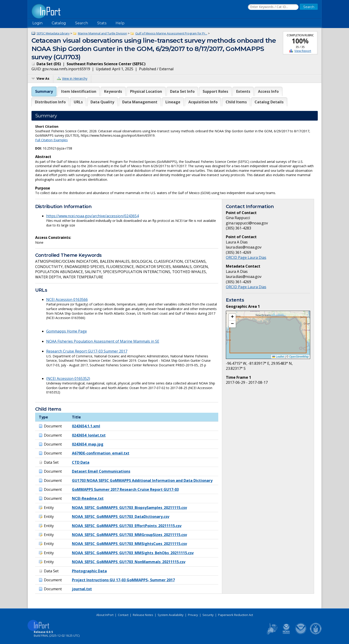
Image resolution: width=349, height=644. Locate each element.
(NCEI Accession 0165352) (68, 378)
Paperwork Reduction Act (236, 615)
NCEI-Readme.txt (88, 498)
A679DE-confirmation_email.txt (101, 453)
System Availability (171, 615)
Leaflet (278, 357)
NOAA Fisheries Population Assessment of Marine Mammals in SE (103, 341)
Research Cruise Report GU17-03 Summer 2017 (87, 351)
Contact (123, 615)
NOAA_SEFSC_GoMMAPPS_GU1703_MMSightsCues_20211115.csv (129, 544)
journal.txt (82, 589)
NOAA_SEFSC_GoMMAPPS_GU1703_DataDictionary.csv (121, 517)
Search (82, 23)
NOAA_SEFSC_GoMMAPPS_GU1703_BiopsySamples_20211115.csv (129, 508)
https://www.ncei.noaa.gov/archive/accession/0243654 (92, 216)
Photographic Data (89, 571)
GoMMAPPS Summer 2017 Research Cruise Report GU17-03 (125, 489)
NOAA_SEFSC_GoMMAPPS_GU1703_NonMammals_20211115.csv (129, 562)
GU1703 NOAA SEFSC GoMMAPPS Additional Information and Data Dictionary (142, 480)
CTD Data (81, 462)
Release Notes (143, 615)
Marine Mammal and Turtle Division (102, 33)
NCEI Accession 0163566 (67, 299)
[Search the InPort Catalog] (273, 7)
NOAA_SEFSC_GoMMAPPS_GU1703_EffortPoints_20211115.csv (127, 526)
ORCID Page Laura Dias (246, 257)
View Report (303, 51)
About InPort (105, 615)
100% (300, 41)
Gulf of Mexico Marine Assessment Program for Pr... (171, 33)
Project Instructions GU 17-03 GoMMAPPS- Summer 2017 (123, 580)
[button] (232, 317)
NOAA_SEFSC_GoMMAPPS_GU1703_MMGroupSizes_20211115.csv (129, 535)
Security (208, 615)
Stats (102, 23)
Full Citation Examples (51, 140)
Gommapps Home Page (67, 331)
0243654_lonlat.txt (89, 435)
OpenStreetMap (299, 357)
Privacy (193, 615)
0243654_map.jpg (88, 444)
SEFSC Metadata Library (53, 33)
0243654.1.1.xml (86, 426)
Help (120, 23)
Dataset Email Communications (101, 471)
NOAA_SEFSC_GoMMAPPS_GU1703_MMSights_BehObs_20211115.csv (133, 553)
